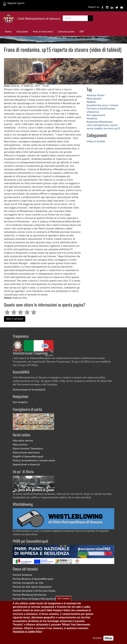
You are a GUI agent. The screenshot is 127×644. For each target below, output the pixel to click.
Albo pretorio (20, 445)
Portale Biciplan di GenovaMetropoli (33, 579)
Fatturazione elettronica (26, 453)
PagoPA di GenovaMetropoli (28, 457)
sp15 (117, 129)
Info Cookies (64, 601)
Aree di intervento (43, 32)
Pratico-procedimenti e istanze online (34, 461)
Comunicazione (66, 32)
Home (8, 32)
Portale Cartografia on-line (28, 583)
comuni (114, 125)
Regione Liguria (14, 3)
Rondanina (93, 122)
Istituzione (22, 32)
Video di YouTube (96, 142)
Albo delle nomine (23, 441)
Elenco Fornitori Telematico (28, 449)
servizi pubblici (95, 129)
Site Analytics (20, 402)
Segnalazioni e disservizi (26, 465)
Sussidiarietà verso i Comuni (102, 105)
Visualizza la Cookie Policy (27, 634)
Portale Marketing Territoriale (30, 595)
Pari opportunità (96, 115)
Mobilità (91, 102)
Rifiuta (108, 641)
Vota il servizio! (15, 319)
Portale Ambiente (22, 575)
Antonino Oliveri (96, 95)
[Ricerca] (90, 18)
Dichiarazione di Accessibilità (29, 390)
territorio (109, 129)
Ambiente (92, 119)
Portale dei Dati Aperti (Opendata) (32, 587)
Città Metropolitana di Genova (39, 19)
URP (82, 32)
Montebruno (106, 122)
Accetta (97, 641)
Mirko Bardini (94, 99)
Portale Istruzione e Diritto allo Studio (34, 591)
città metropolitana (98, 125)
